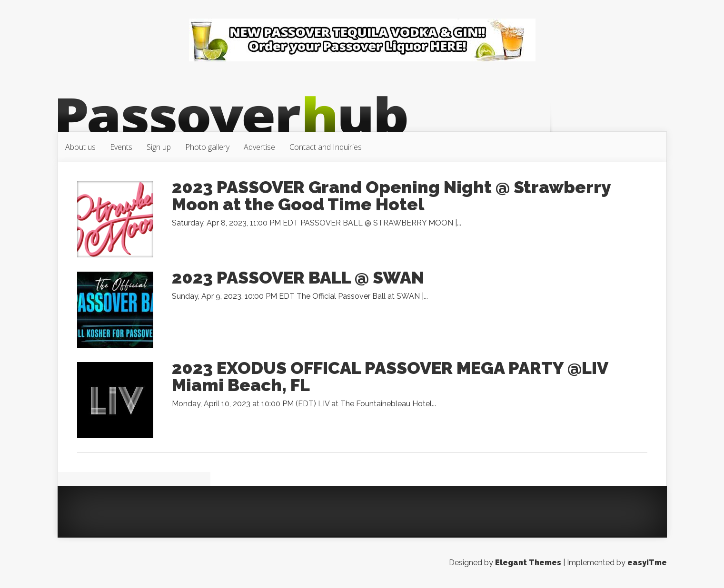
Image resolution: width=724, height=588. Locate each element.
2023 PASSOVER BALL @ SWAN (298, 277)
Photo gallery (207, 147)
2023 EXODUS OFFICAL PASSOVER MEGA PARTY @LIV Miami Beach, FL (390, 376)
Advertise (259, 147)
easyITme (647, 563)
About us (80, 147)
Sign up (159, 147)
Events (121, 147)
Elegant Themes (528, 563)
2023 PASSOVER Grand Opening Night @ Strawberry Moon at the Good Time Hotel (391, 196)
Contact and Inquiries (326, 147)
